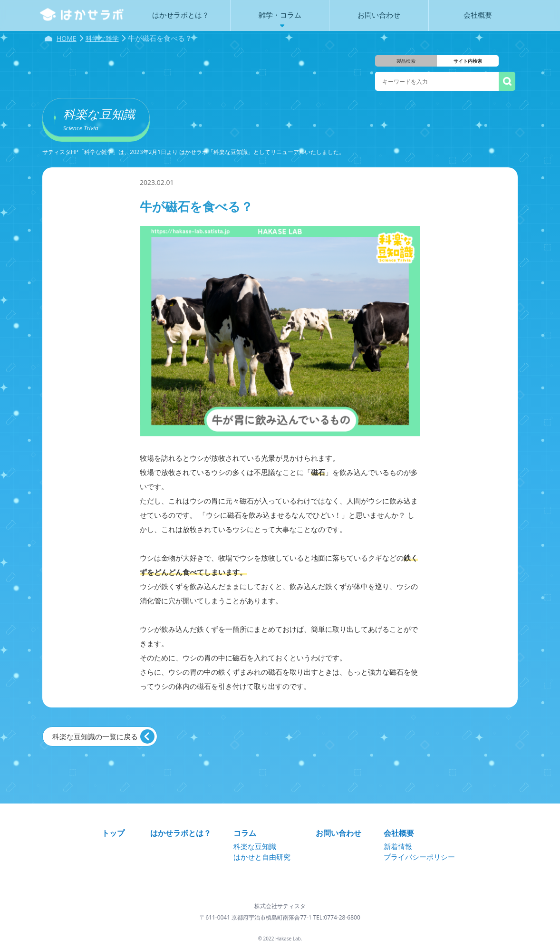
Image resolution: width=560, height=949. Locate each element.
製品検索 (406, 61)
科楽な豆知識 (255, 846)
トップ (113, 833)
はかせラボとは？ (181, 833)
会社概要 (399, 833)
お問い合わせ (338, 833)
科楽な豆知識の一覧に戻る (95, 736)
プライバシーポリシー (419, 857)
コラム (245, 833)
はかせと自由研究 (262, 857)
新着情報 (398, 846)
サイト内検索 (468, 61)
